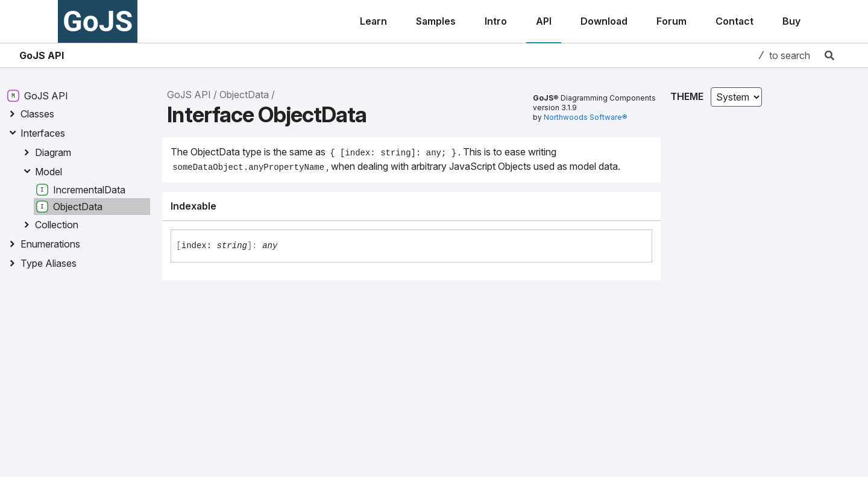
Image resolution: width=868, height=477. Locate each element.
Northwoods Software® (586, 117)
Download (604, 21)
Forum (671, 21)
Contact (734, 21)
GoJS (98, 21)
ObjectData (244, 95)
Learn (373, 21)
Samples (436, 21)
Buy (791, 21)
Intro (496, 21)
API (544, 21)
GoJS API (42, 55)
